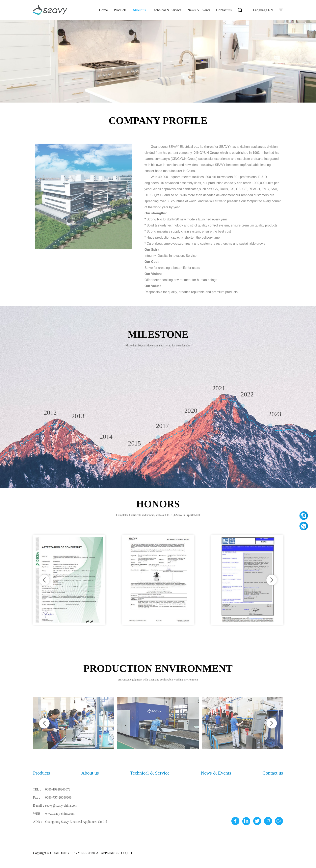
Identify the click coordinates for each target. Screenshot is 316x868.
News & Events (199, 10)
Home (103, 10)
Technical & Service (167, 10)
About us (139, 10)
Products (120, 10)
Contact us (224, 10)
